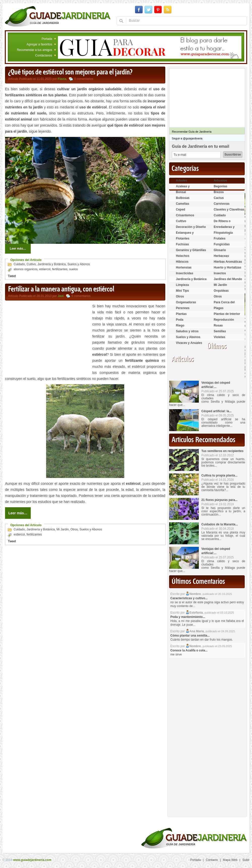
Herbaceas (221, 256)
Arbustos (220, 181)
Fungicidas (222, 244)
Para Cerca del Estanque (224, 304)
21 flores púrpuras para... (219, 500)
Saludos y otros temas (187, 333)
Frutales (220, 238)
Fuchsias (182, 244)
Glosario (220, 250)
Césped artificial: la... (216, 411)
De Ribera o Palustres (222, 223)
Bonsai (181, 192)
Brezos (219, 192)
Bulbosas (183, 198)
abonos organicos (26, 269)
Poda (180, 320)
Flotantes (183, 238)
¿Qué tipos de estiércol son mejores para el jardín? (70, 72)
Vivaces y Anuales (189, 343)
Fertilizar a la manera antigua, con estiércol (61, 289)
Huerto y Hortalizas (227, 267)
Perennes (183, 308)
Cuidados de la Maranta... (220, 524)
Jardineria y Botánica (52, 264)
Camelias (183, 204)
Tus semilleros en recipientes (222, 451)
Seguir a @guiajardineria (187, 138)
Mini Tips (182, 291)
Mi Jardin (63, 529)
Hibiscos (182, 262)
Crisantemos (185, 215)
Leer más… (18, 249)
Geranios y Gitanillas (191, 250)
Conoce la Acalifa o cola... (189, 650)
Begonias (220, 186)
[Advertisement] (47, 338)
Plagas (219, 308)
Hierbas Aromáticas (228, 262)
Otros (74, 529)
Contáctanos (44, 55)
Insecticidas (185, 273)
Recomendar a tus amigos (35, 50)
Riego (180, 325)
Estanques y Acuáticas (185, 235)
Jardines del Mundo (228, 279)
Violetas (219, 337)
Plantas (181, 314)
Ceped (181, 209)
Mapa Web (230, 860)
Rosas (218, 325)
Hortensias (184, 267)
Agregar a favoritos (39, 44)
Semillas (220, 331)
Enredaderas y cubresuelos (224, 229)
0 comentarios (84, 79)
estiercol (45, 269)
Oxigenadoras (186, 302)
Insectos (220, 273)
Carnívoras (222, 204)
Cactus (219, 198)
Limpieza (182, 285)
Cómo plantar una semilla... (190, 636)
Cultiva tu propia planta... (219, 475)
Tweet (12, 276)
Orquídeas (221, 291)
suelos (73, 269)
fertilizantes (60, 269)
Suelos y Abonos (78, 264)
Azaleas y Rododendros (186, 188)
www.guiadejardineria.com (32, 860)
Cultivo (31, 264)
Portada (47, 39)
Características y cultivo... (189, 598)
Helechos (183, 256)
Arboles (182, 181)
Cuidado (19, 264)
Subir (246, 860)
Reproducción (224, 320)
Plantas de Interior (227, 314)
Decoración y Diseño (191, 227)
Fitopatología (223, 233)
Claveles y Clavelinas (229, 209)
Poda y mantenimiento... (188, 617)
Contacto (212, 860)
